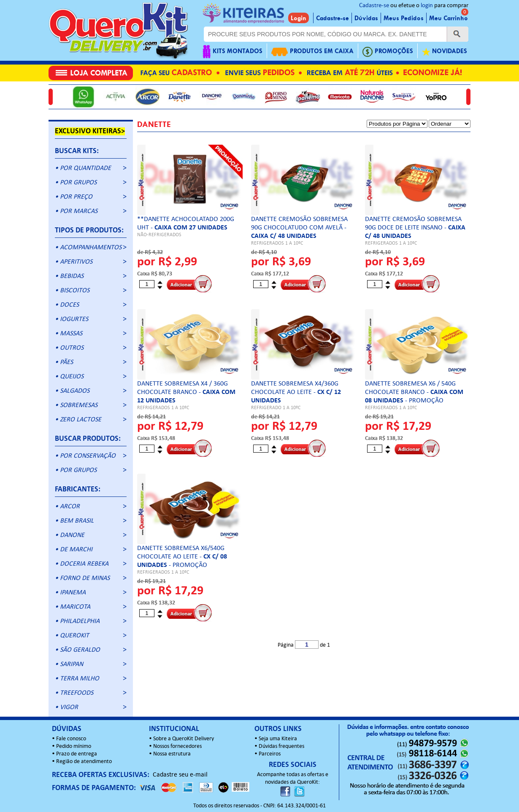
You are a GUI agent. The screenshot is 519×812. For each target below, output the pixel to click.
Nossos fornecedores (177, 746)
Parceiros (270, 754)
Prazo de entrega (77, 754)
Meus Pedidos (404, 18)
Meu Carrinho (449, 18)
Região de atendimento (84, 762)
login (427, 6)
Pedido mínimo (74, 746)
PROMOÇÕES (388, 52)
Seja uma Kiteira (278, 739)
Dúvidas (366, 18)
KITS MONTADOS (232, 52)
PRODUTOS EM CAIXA (312, 52)
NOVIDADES (445, 52)
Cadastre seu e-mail (180, 775)
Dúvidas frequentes (281, 746)
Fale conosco (71, 739)
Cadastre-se (374, 6)
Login (299, 18)
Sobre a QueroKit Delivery (184, 739)
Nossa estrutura (172, 754)
